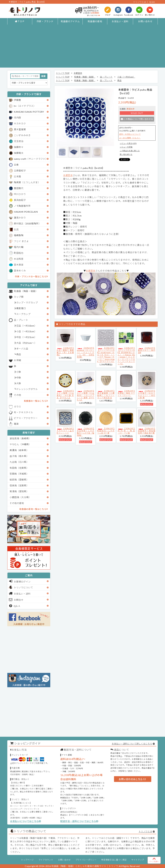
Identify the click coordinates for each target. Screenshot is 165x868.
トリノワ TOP (63, 73)
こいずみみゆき (22, 135)
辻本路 (17, 176)
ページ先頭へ (154, 860)
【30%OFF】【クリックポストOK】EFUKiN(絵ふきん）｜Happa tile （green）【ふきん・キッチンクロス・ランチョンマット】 (126, 356)
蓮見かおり (20, 218)
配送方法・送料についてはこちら (79, 821)
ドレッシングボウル (27, 389)
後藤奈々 (19, 147)
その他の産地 (17, 503)
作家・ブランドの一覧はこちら (31, 276)
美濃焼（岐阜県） (19, 450)
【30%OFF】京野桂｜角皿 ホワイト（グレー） (126, 393)
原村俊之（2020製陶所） (27, 223)
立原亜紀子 (20, 171)
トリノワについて (23, 587)
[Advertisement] (82, 47)
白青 (16, 165)
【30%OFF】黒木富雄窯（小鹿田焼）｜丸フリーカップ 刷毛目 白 (106, 394)
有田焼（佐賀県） (19, 468)
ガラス (17, 407)
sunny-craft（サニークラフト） (31, 159)
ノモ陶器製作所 (22, 206)
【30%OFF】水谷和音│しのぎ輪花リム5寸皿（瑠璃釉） (86, 432)
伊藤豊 (17, 100)
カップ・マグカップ (27, 303)
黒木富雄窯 (20, 129)
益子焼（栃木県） (19, 456)
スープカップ (23, 314)
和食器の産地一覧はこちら (34, 509)
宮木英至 (19, 265)
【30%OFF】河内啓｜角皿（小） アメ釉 (126, 431)
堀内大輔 (19, 247)
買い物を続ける (126, 154)
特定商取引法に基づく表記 (114, 860)
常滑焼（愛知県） (19, 491)
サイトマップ (138, 860)
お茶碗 (17, 360)
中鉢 (19, 378)
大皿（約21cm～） (26, 343)
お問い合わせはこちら (132, 779)
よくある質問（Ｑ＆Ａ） (130, 138)
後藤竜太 (19, 153)
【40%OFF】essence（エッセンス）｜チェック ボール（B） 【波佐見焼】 (86, 353)
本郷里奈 (78, 73)
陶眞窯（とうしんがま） (27, 182)
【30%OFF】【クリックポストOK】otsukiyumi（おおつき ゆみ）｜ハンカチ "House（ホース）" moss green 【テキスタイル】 (106, 355)
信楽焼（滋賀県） (19, 485)
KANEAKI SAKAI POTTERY (29, 112)
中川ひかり (20, 194)
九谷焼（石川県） (19, 462)
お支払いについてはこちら (26, 821)
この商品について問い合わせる (137, 119)
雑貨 (16, 424)
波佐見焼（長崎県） (20, 438)
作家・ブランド (45, 21)
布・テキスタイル (23, 412)
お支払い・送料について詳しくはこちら (132, 744)
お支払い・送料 (120, 21)
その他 (17, 395)
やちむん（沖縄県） (20, 444)
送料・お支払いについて (130, 134)
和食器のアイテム (70, 21)
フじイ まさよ (21, 241)
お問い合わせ (145, 21)
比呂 (16, 229)
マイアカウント (46, 860)
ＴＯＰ (20, 21)
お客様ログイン (20, 581)
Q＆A (152, 2)
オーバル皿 (22, 349)
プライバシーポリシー (86, 860)
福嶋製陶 (19, 235)
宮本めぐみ (20, 271)
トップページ (27, 860)
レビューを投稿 (126, 147)
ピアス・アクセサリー (26, 418)
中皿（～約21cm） (26, 337)
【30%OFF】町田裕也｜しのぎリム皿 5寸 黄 (106, 431)
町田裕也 (19, 253)
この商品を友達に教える (130, 151)
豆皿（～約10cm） (26, 326)
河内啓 (17, 118)
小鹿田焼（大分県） (20, 497)
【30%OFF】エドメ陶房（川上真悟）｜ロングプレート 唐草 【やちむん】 (86, 395)
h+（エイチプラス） (25, 106)
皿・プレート (21, 320)
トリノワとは (140, 2)
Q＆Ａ (15, 606)
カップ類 (19, 297)
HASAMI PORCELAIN (26, 212)
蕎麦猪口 (21, 308)
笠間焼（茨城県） (19, 474)
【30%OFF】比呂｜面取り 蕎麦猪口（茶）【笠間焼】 (65, 351)
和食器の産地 (95, 21)
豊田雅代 (19, 188)
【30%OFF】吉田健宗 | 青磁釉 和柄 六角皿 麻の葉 (147, 431)
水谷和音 (19, 259)
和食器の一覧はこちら (36, 401)
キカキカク (20, 123)
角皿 (19, 354)
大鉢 (19, 383)
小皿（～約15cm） (26, 331)
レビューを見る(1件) (128, 143)
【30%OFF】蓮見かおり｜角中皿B (147, 350)
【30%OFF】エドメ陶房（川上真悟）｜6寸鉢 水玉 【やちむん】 (65, 394)
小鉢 (19, 372)
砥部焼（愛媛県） (19, 480)
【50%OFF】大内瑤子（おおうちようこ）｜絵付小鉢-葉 (147, 394)
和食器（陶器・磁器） (26, 291)
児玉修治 (19, 141)
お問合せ (16, 600)
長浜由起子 (20, 200)
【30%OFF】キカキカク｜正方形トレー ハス (65, 431)
